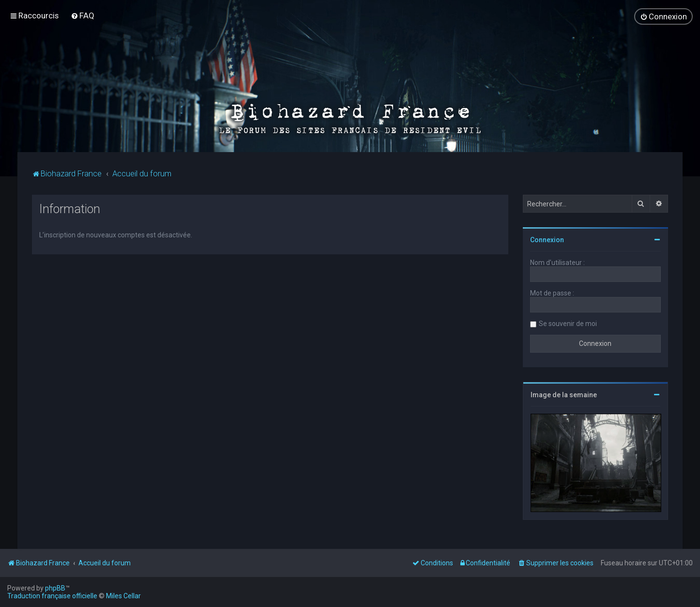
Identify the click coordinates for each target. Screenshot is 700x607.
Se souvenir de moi (568, 323)
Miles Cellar (123, 596)
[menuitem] (83, 16)
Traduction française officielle (52, 596)
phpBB (55, 588)
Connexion (547, 239)
